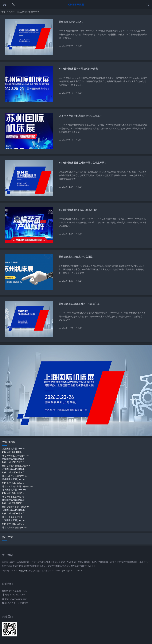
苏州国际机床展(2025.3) (72, 22)
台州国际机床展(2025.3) (13, 469)
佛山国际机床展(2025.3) (13, 459)
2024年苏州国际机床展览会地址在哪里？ (81, 116)
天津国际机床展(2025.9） (14, 510)
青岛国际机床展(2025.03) (14, 490)
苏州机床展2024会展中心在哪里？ (77, 257)
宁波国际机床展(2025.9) (13, 520)
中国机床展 (23, 571)
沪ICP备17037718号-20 (72, 571)
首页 (4, 12)
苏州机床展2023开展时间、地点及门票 (79, 304)
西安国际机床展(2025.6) (13, 500)
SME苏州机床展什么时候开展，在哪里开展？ (83, 163)
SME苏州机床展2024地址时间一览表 (78, 69)
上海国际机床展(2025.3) (13, 449)
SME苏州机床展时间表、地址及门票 (78, 210)
